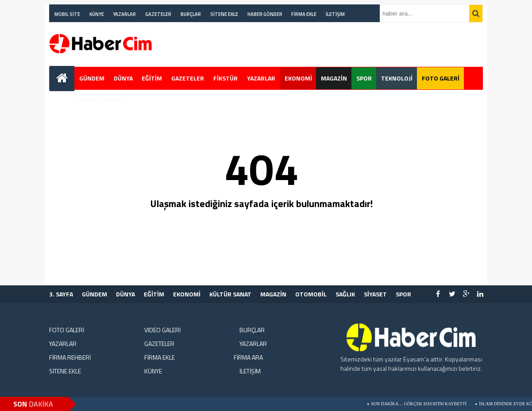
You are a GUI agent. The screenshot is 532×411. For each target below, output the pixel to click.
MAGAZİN (334, 78)
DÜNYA (123, 78)
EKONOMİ (298, 78)
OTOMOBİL (311, 294)
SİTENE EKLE (224, 14)
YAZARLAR (124, 14)
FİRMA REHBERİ (70, 357)
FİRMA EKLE (304, 14)
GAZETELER (158, 14)
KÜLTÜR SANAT (230, 294)
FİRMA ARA (248, 357)
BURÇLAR (191, 14)
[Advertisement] (322, 45)
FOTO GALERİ (441, 78)
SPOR (364, 78)
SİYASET (375, 294)
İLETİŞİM (335, 14)
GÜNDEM (92, 78)
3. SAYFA (61, 294)
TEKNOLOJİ (397, 78)
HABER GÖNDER (265, 14)
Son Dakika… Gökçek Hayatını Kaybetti (422, 404)
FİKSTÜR (226, 78)
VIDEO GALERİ (162, 330)
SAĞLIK (345, 294)
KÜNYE (97, 14)
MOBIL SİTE (67, 14)
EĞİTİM (152, 78)
